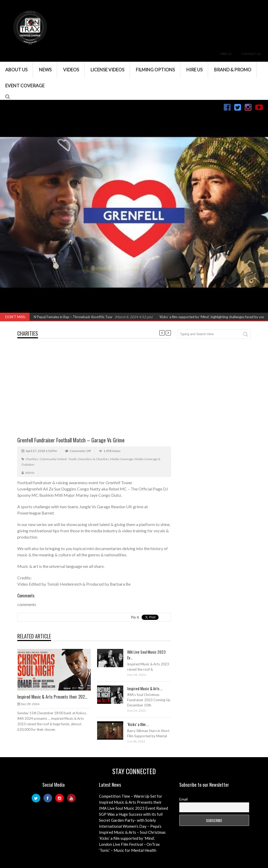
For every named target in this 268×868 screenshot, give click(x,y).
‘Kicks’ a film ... (138, 724)
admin (30, 473)
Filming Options (155, 70)
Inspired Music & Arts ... (145, 688)
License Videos (107, 70)
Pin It (135, 617)
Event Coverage (25, 86)
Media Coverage (122, 459)
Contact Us (251, 54)
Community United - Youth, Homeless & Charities (74, 459)
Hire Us (226, 54)
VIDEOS (71, 70)
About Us (16, 70)
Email (183, 799)
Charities (28, 333)
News (45, 70)
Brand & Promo (233, 70)
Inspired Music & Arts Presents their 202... (52, 697)
